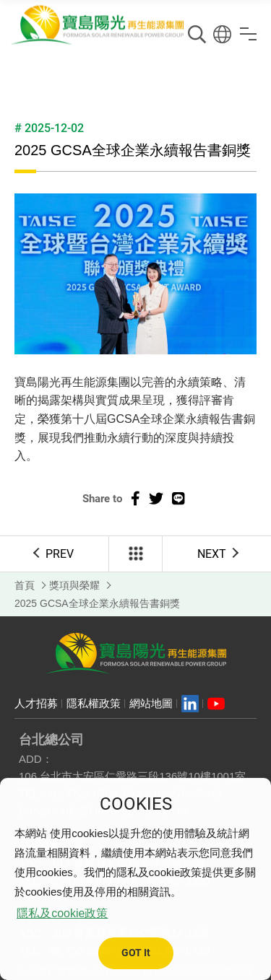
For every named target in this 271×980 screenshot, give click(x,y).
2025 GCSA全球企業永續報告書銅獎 (97, 603)
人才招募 (36, 703)
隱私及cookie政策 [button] (62, 913)
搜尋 (197, 34)
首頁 (25, 585)
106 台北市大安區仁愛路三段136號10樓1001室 (132, 776)
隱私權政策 (94, 703)
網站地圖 (151, 703)
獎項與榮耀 (74, 585)
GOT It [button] (136, 953)
